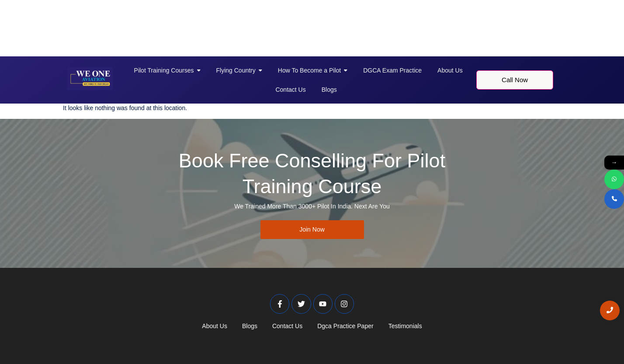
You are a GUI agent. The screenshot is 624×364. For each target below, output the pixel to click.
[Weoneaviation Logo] (90, 79)
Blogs (250, 326)
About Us (215, 326)
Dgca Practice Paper (345, 326)
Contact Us (287, 326)
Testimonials (405, 326)
